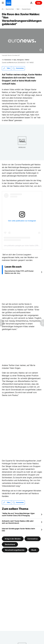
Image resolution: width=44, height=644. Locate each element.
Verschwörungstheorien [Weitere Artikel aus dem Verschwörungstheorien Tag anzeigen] (15, 550)
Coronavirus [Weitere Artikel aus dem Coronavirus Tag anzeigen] (33, 539)
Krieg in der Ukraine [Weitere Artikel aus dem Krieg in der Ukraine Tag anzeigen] (13, 539)
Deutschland (26, 9)
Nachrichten (10, 9)
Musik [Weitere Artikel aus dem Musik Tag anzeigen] (34, 550)
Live (39, 3)
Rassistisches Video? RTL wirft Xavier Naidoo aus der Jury (19, 272)
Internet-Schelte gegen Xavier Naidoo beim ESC (18, 530)
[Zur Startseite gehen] (8, 3)
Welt (18, 9)
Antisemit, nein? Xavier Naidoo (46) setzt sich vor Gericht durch (18, 522)
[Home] (3, 9)
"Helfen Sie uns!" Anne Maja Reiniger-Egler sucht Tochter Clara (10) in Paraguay (18, 514)
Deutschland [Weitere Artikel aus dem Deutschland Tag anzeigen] (10, 544)
